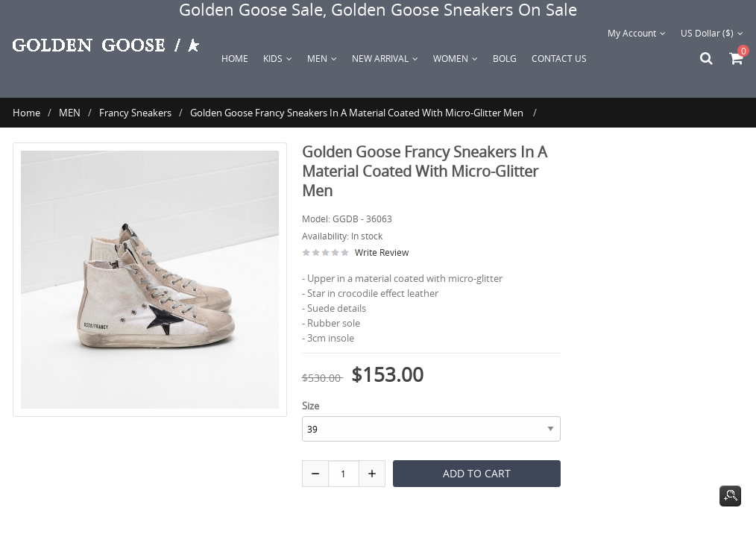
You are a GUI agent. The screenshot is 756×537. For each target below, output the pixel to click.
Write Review (382, 252)
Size (311, 406)
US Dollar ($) (712, 33)
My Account (637, 33)
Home (235, 58)
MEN (70, 113)
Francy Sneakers (135, 113)
